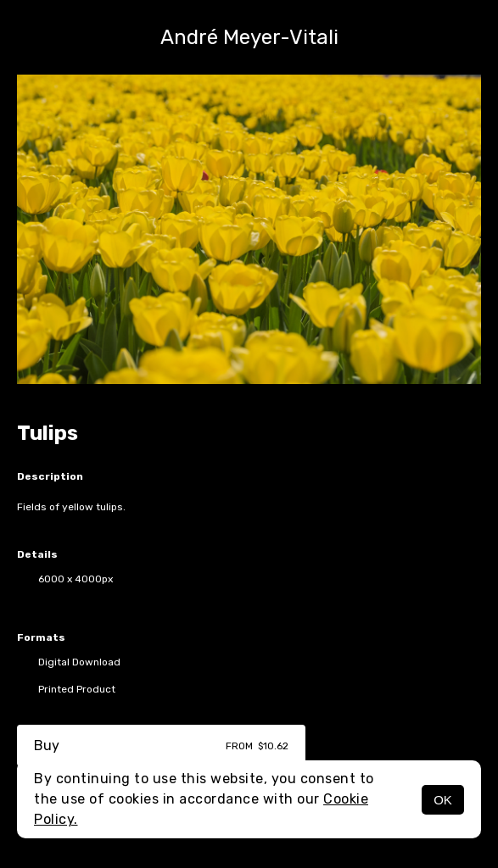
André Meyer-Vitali (249, 37)
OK (443, 800)
